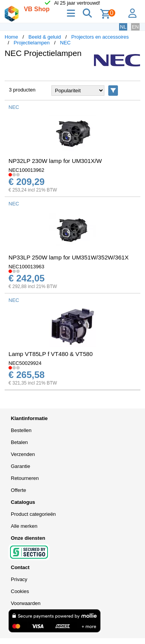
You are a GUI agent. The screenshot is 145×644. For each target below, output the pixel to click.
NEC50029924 (25, 363)
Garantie (20, 466)
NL (123, 27)
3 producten (22, 90)
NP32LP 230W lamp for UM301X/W (55, 161)
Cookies (20, 591)
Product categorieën (33, 514)
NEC (65, 43)
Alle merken (24, 526)
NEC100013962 (26, 170)
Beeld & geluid (45, 37)
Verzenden (23, 454)
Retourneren (25, 478)
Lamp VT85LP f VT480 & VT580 (51, 354)
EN (135, 27)
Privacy (19, 579)
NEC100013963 (26, 267)
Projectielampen (32, 43)
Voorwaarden (26, 603)
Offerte (19, 490)
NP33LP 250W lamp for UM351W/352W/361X (69, 257)
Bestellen (21, 430)
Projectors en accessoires (100, 37)
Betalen (19, 442)
